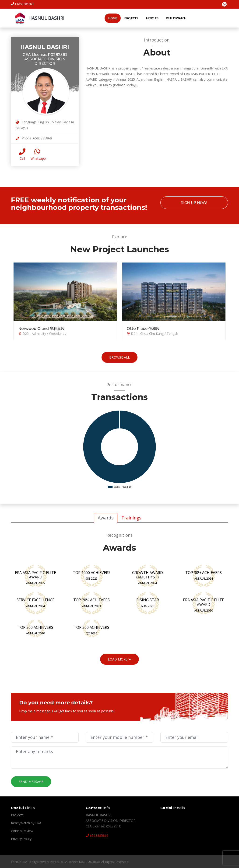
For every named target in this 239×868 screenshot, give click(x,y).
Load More (119, 659)
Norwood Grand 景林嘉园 (39, 329)
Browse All (119, 357)
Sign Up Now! (194, 202)
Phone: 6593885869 (34, 138)
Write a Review (22, 831)
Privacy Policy (21, 839)
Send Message (31, 781)
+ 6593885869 (22, 4)
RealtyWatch (174, 18)
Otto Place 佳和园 (141, 329)
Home (111, 18)
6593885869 (97, 835)
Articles (150, 18)
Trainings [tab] (131, 517)
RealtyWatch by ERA (26, 823)
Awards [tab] (106, 517)
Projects (129, 18)
